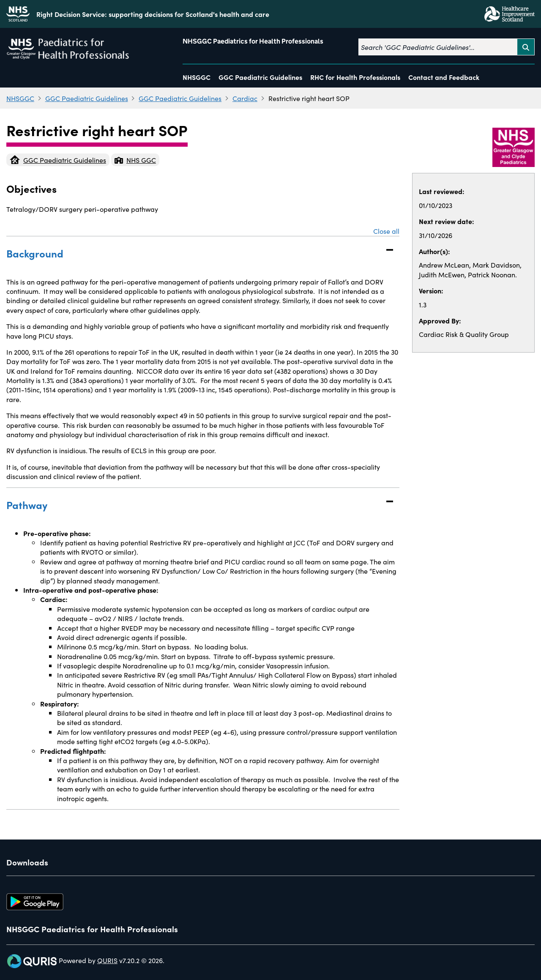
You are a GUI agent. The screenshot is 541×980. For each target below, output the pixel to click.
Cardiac (245, 98)
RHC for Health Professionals (355, 77)
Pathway (194, 505)
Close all (386, 231)
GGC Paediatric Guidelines (260, 77)
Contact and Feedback (444, 77)
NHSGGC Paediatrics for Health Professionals (253, 41)
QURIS (107, 960)
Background (194, 253)
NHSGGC (197, 77)
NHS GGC (135, 160)
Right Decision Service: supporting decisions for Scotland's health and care (153, 14)
